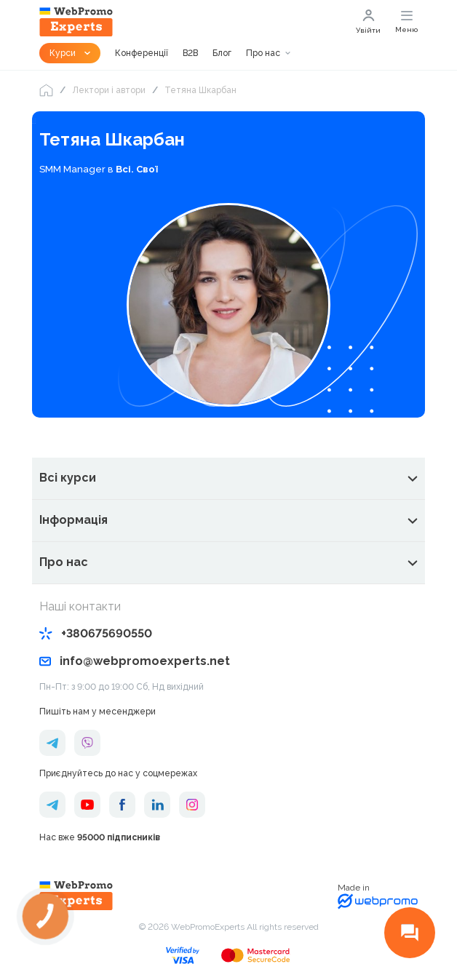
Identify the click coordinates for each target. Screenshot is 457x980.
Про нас (263, 53)
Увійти (368, 22)
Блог (222, 53)
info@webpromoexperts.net (135, 661)
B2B (190, 53)
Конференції (142, 53)
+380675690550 (96, 633)
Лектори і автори (109, 90)
